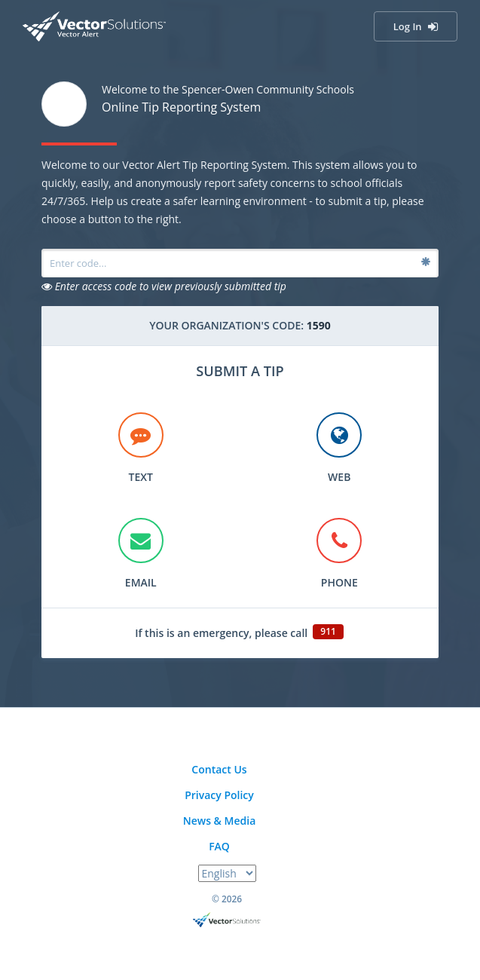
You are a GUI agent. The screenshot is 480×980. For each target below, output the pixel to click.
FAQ (219, 846)
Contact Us (219, 769)
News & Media (220, 821)
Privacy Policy (219, 795)
